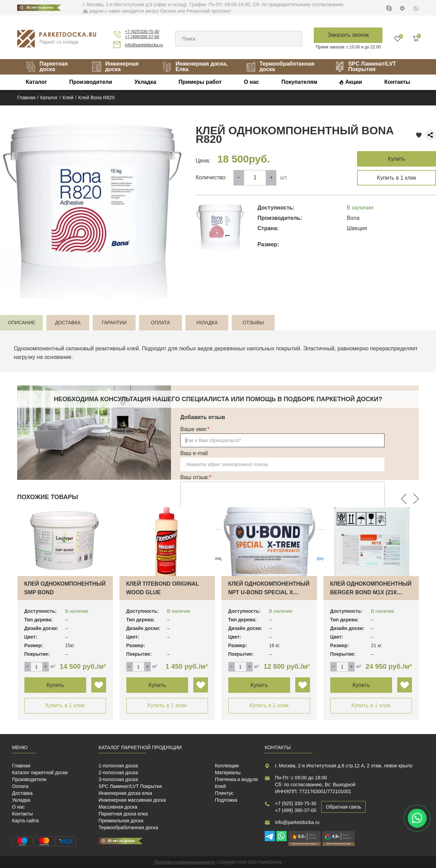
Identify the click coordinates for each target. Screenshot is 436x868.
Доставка (22, 793)
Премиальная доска (121, 821)
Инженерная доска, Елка (195, 66)
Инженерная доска (115, 66)
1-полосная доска (118, 766)
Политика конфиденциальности (185, 862)
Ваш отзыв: (196, 477)
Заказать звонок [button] (348, 35)
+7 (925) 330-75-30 (296, 803)
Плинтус (224, 793)
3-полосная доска (118, 779)
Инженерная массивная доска (132, 800)
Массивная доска (118, 807)
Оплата (20, 786)
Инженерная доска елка (125, 793)
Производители (91, 82)
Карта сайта (25, 821)
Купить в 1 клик (397, 178)
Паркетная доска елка (123, 814)
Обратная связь (343, 807)
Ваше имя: (195, 429)
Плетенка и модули (236, 779)
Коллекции (227, 766)
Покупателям (299, 82)
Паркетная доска (47, 66)
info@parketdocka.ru (144, 45)
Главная (21, 766)
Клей (220, 786)
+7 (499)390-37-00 (142, 37)
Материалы (228, 773)
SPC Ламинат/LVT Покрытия (365, 66)
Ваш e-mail (194, 453)
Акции (354, 82)
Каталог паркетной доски (40, 773)
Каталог (36, 82)
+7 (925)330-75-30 (142, 32)
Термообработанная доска (280, 66)
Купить (397, 159)
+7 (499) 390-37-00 (296, 810)
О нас (251, 82)
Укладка (145, 82)
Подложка (226, 800)
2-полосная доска (118, 773)
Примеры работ (200, 82)
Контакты (397, 82)
